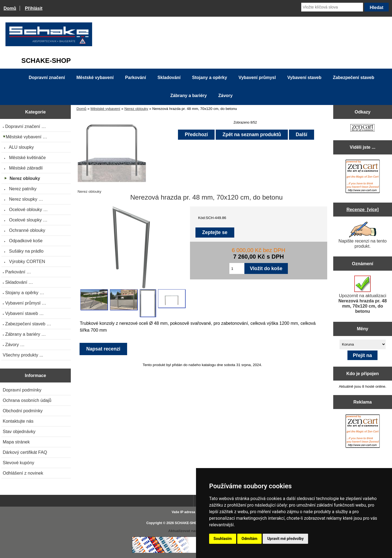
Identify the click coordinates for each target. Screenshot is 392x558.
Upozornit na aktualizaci (363, 295)
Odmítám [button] (250, 539)
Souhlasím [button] (223, 539)
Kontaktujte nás (18, 421)
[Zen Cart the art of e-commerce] (362, 128)
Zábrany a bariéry (188, 96)
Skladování (169, 78)
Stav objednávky (19, 431)
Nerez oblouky (136, 109)
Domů (10, 8)
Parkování (136, 78)
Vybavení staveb (304, 78)
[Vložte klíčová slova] (332, 7)
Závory (225, 96)
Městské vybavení (105, 109)
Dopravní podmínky (22, 390)
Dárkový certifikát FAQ (25, 452)
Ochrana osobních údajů (27, 400)
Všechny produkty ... (23, 355)
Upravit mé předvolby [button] (285, 539)
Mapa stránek (16, 442)
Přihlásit (34, 8)
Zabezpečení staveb (354, 78)
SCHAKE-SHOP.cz (189, 523)
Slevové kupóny (18, 463)
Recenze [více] (362, 209)
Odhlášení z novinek (23, 473)
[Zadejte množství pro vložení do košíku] (237, 268)
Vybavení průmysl (257, 78)
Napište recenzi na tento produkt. (362, 235)
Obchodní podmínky (23, 411)
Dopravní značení (47, 78)
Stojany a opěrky (210, 78)
